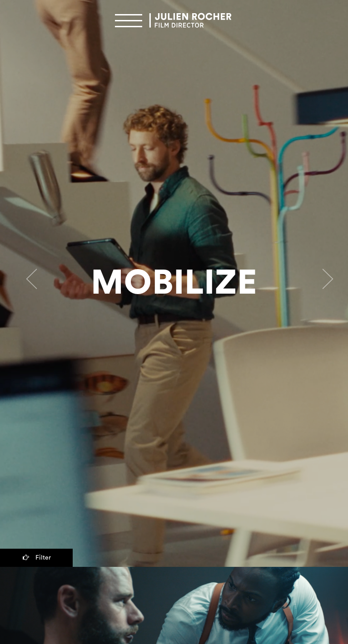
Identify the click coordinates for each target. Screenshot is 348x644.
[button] (26, 283)
